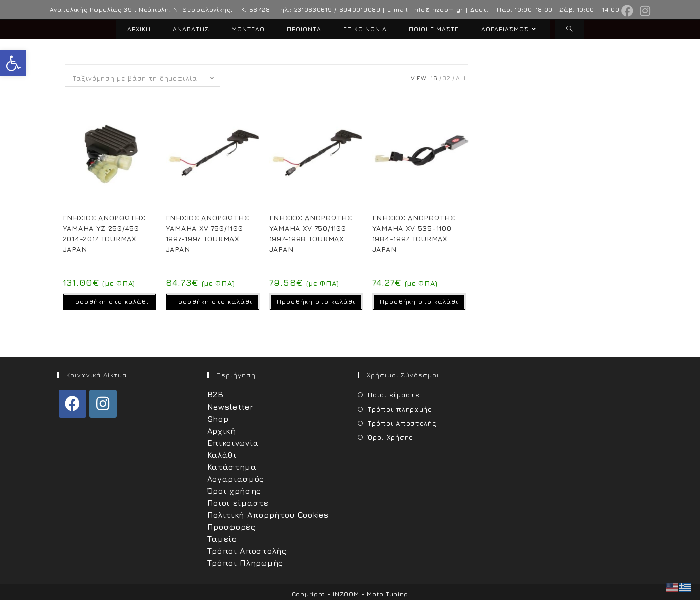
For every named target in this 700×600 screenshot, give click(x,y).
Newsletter (230, 407)
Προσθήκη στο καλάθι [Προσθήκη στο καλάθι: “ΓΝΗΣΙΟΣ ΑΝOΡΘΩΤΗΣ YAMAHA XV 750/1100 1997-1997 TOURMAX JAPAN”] (213, 302)
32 (447, 78)
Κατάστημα (232, 467)
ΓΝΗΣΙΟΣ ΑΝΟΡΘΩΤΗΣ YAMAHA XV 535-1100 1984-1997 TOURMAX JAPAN (414, 233)
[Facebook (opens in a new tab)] (628, 11)
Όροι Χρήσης (391, 437)
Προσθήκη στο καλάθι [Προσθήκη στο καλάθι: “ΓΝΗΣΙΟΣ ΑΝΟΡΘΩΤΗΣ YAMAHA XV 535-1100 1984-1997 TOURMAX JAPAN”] (419, 302)
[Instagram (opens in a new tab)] (644, 11)
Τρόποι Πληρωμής (246, 563)
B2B (216, 394)
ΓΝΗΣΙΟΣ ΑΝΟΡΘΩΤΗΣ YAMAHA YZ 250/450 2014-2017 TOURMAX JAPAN (104, 233)
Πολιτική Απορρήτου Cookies (268, 515)
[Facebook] (72, 404)
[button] (13, 63)
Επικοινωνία (233, 443)
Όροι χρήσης (235, 491)
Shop (218, 419)
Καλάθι (222, 455)
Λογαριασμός (236, 479)
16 (434, 78)
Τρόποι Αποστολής (247, 551)
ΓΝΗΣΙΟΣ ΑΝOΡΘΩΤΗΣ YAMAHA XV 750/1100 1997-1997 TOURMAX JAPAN (207, 233)
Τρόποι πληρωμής (400, 409)
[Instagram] (103, 404)
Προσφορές (231, 527)
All (461, 78)
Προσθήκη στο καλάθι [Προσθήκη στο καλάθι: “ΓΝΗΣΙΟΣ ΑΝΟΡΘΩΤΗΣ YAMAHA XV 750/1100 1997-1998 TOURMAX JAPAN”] (316, 302)
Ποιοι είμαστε (238, 503)
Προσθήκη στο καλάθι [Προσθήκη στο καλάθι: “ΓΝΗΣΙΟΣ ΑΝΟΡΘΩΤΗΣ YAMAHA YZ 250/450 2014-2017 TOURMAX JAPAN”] (109, 302)
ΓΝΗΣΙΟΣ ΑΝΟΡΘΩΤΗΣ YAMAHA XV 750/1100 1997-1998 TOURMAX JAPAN (311, 233)
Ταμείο (222, 539)
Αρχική (222, 431)
